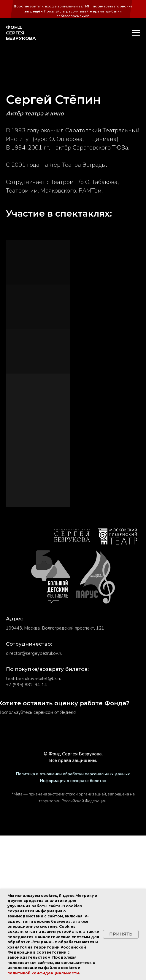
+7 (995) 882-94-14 (26, 829)
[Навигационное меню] (136, 33)
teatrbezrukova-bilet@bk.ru (34, 823)
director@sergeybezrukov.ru (34, 798)
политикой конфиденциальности (43, 973)
